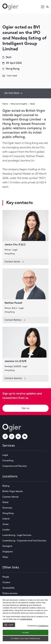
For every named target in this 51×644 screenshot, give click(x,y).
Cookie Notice (26, 619)
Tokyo (5, 557)
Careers (6, 583)
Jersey (6, 524)
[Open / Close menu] (43, 7)
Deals (33, 104)
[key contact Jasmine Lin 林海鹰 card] (26, 351)
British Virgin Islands (13, 491)
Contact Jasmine (15, 378)
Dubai (5, 502)
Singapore (8, 552)
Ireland (6, 519)
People (6, 577)
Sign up (26, 408)
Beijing (6, 486)
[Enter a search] (47, 7)
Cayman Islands (10, 497)
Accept (25, 632)
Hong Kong (8, 513)
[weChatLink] (25, 436)
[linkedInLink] (18, 436)
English (9, 625)
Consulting (8, 461)
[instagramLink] (12, 436)
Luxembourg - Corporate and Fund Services (24, 541)
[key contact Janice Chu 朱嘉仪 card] (26, 234)
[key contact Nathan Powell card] (26, 293)
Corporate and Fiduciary (15, 466)
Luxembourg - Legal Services (17, 535)
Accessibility (8, 588)
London (6, 530)
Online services (10, 593)
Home (5, 104)
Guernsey (7, 508)
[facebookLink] (5, 436)
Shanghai (7, 546)
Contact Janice (14, 262)
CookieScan (43, 626)
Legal (5, 455)
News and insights (19, 104)
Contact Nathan (15, 320)
